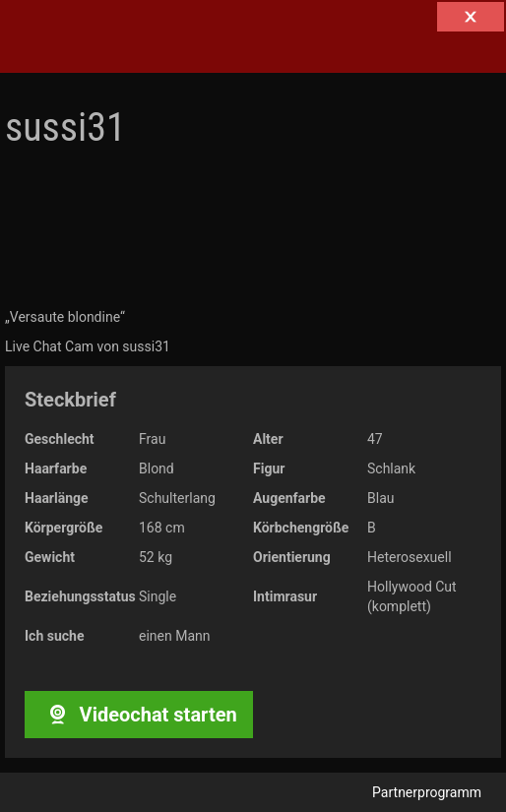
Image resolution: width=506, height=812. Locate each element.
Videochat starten (138, 715)
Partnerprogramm (427, 792)
